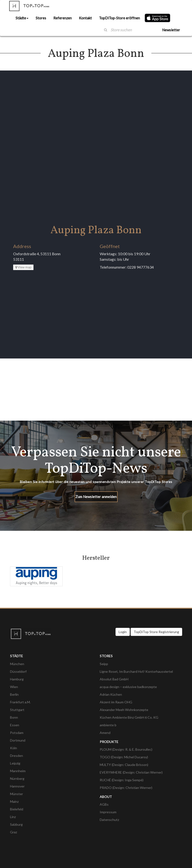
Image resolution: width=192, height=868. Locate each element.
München (17, 664)
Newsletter (171, 30)
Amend (105, 733)
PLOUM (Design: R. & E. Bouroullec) (126, 749)
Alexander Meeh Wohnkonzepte (124, 710)
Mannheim (18, 771)
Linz (13, 817)
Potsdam (17, 733)
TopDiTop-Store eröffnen (119, 18)
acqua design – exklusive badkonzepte (128, 687)
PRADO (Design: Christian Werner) (126, 788)
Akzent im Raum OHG (116, 702)
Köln (14, 748)
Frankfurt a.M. (20, 702)
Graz (14, 832)
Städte (22, 18)
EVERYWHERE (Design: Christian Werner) (131, 772)
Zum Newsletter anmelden (96, 497)
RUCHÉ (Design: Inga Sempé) (122, 780)
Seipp (104, 664)
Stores (41, 18)
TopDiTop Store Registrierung (156, 632)
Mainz (14, 801)
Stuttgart (17, 710)
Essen (15, 725)
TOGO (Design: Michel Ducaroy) (124, 757)
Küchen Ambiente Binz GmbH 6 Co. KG (129, 717)
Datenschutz (109, 820)
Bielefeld (17, 809)
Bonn (14, 717)
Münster (16, 794)
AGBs (104, 804)
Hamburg (17, 679)
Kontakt (85, 18)
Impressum (108, 812)
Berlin (14, 694)
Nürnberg (17, 778)
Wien (14, 687)
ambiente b (108, 725)
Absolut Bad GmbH (114, 679)
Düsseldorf (18, 671)
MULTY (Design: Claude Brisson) (124, 765)
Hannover (17, 786)
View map (23, 267)
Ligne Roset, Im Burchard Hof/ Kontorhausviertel (136, 671)
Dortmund (18, 740)
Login (123, 632)
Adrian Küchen (111, 694)
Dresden (16, 756)
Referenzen (63, 18)
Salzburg (16, 824)
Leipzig (15, 763)
